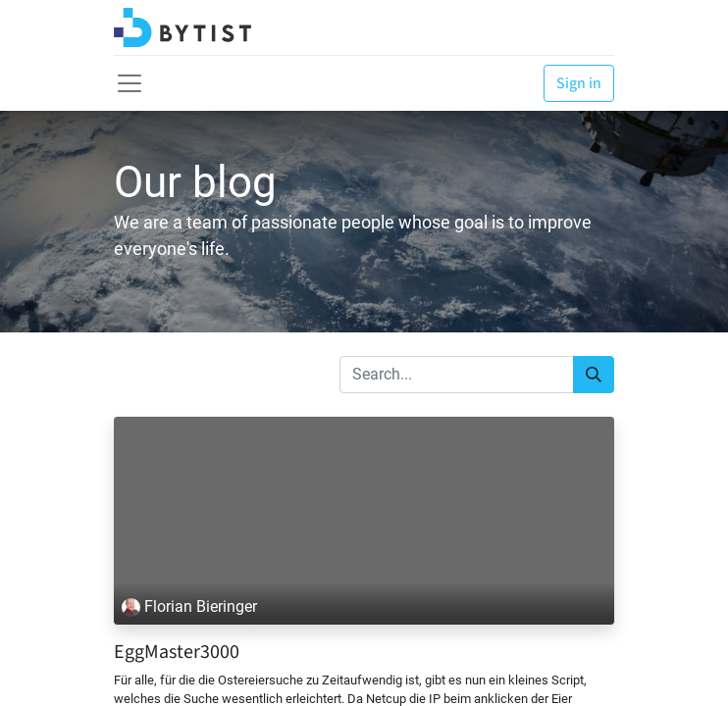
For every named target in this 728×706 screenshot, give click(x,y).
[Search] (594, 375)
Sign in (579, 83)
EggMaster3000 (177, 652)
